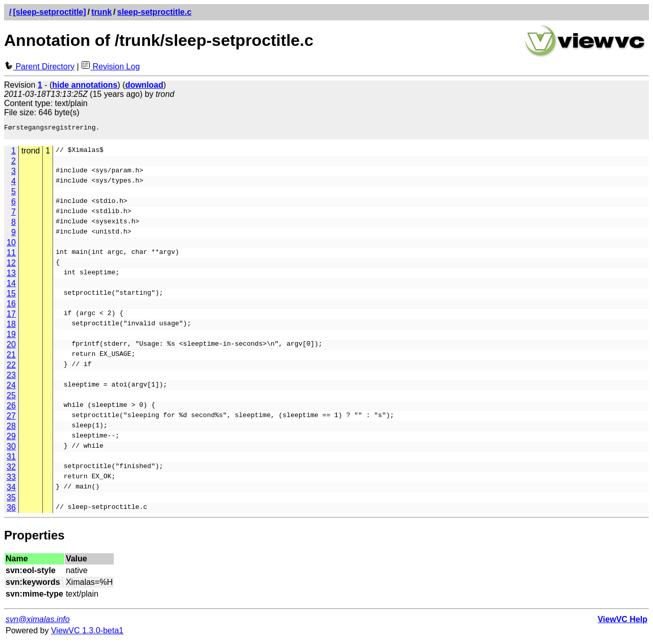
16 (11, 307)
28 (11, 429)
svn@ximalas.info (38, 622)
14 (11, 286)
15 (11, 297)
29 (11, 439)
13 (11, 276)
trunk (102, 12)
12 (11, 266)
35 (11, 500)
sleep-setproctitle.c (155, 12)
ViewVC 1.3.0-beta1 (87, 634)
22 (11, 368)
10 (11, 246)
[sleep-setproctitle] (49, 12)
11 (11, 256)
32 (11, 470)
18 (11, 327)
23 (11, 378)
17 (11, 317)
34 (11, 490)
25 (11, 398)
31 (11, 460)
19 (11, 337)
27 (11, 419)
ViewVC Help (622, 622)
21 (11, 358)
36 (11, 511)
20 (11, 347)
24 (11, 388)
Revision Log (110, 67)
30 (11, 449)
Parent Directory (39, 67)
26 (11, 409)
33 (11, 480)
